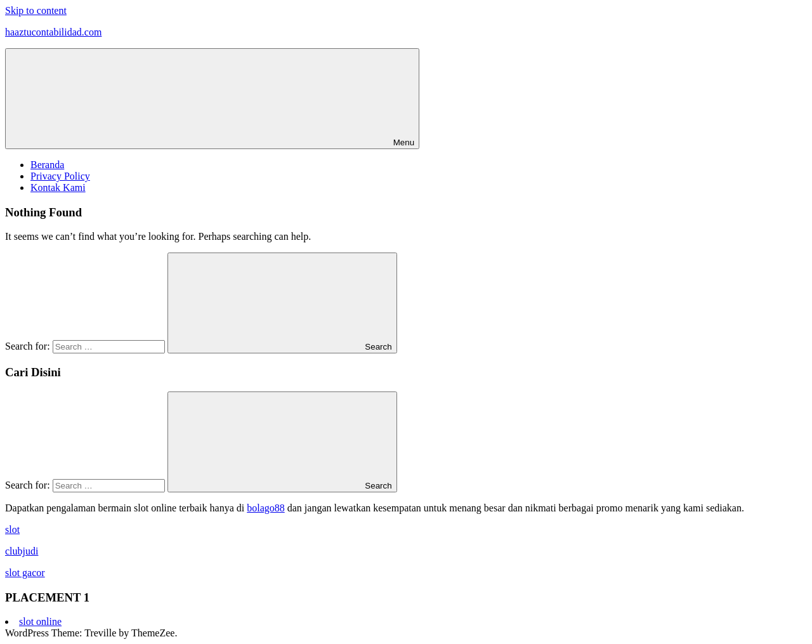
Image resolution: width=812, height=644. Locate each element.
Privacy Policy (60, 176)
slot (12, 529)
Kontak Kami (58, 187)
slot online (40, 621)
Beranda (47, 165)
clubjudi (22, 551)
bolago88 (266, 508)
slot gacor (25, 573)
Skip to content (36, 10)
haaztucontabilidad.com (53, 32)
